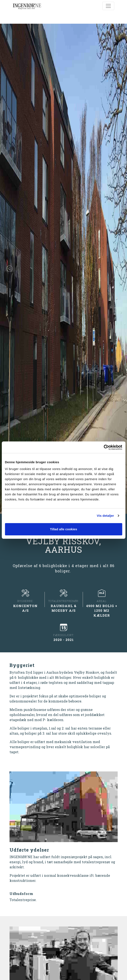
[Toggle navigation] (108, 6)
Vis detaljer (105, 516)
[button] (10, 269)
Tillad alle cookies (63, 529)
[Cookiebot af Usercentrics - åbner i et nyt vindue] (104, 447)
